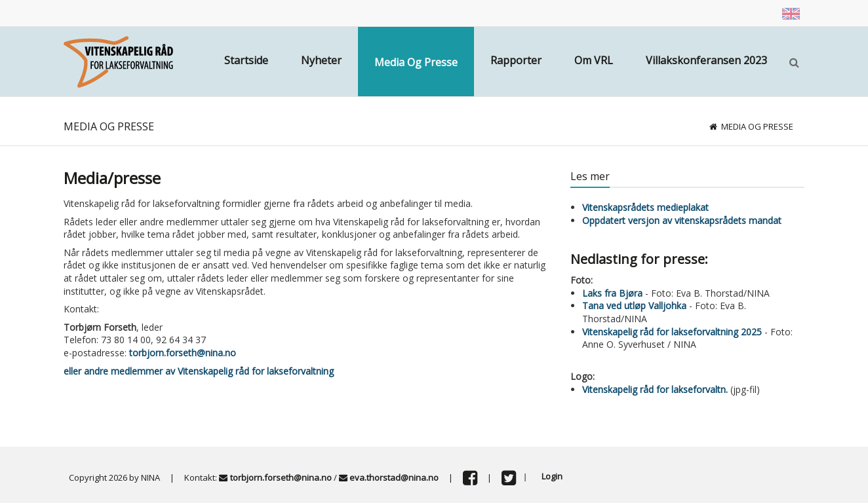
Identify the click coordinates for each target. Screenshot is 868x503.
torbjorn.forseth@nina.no (183, 353)
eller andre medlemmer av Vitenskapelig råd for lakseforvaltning (199, 371)
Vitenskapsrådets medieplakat (645, 207)
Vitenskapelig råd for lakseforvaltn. (655, 389)
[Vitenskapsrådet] (118, 61)
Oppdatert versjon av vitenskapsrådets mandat (682, 220)
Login (552, 476)
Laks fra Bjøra (612, 293)
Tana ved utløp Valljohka (634, 306)
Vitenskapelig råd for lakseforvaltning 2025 (672, 332)
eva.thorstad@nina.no (394, 477)
